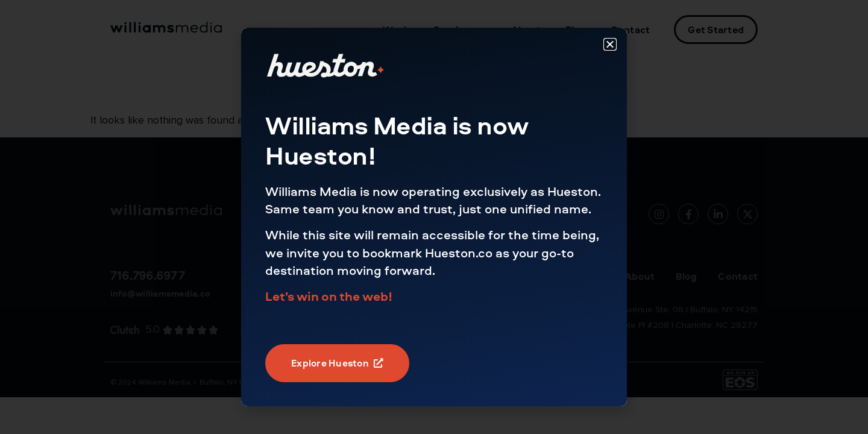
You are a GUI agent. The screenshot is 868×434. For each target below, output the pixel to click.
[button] (610, 44)
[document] (434, 217)
